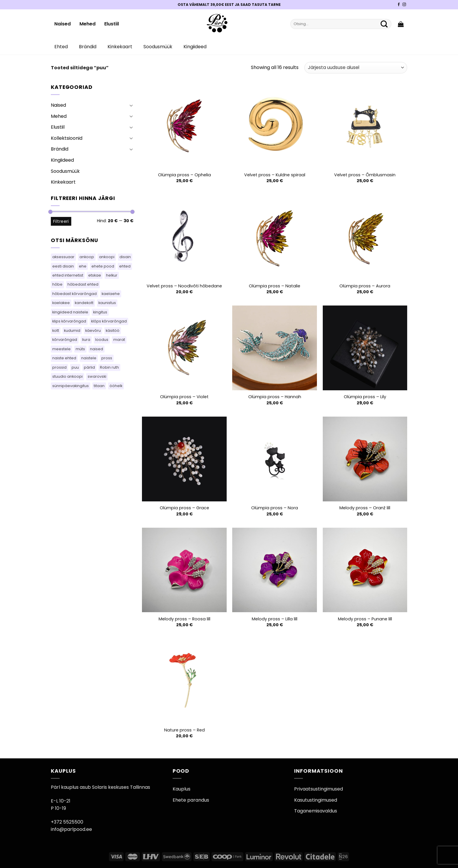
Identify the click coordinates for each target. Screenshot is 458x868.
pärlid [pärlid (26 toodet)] (89, 367)
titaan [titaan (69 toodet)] (99, 386)
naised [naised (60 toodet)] (97, 349)
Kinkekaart (120, 47)
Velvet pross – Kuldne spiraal (275, 175)
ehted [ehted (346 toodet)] (125, 266)
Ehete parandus (191, 800)
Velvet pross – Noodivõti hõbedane (184, 286)
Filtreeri (61, 221)
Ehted (61, 47)
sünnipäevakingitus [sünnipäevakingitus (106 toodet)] (71, 386)
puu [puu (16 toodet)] (75, 367)
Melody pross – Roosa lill (184, 619)
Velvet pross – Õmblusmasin (365, 175)
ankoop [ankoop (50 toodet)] (87, 257)
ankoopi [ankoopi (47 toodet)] (107, 257)
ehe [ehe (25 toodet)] (83, 266)
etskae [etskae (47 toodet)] (95, 275)
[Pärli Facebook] (399, 5)
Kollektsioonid (67, 138)
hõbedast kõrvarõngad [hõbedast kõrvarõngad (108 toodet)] (74, 294)
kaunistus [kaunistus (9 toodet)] (107, 303)
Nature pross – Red (184, 730)
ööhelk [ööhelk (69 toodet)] (116, 386)
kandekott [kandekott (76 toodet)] (84, 303)
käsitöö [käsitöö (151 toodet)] (113, 331)
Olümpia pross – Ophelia (184, 175)
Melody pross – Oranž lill (365, 508)
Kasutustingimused (316, 800)
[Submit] (384, 24)
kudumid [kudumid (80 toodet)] (72, 331)
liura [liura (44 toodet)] (86, 340)
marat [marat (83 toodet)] (119, 340)
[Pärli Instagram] (404, 5)
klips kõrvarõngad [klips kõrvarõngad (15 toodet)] (69, 321)
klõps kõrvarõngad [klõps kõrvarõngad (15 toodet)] (109, 321)
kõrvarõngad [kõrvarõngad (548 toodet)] (65, 340)
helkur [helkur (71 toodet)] (112, 275)
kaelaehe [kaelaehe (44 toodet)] (111, 294)
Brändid (88, 47)
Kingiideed (195, 47)
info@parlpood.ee (71, 829)
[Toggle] (131, 105)
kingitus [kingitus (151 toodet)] (100, 312)
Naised (63, 24)
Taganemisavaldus (316, 811)
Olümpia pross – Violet (184, 397)
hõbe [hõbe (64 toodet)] (57, 284)
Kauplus (182, 789)
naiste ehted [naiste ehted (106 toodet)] (64, 358)
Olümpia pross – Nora (275, 508)
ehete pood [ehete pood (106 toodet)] (103, 266)
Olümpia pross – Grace (184, 508)
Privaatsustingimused (319, 789)
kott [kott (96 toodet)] (56, 331)
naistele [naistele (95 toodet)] (89, 358)
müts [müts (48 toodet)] (80, 349)
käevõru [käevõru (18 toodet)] (93, 331)
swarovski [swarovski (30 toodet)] (97, 376)
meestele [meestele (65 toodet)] (61, 349)
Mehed (87, 24)
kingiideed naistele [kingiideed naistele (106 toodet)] (70, 312)
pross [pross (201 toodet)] (107, 358)
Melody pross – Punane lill (365, 619)
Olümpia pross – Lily (365, 397)
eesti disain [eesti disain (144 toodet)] (63, 266)
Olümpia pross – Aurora (365, 286)
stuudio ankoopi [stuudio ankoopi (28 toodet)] (67, 376)
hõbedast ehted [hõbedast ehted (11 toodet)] (83, 284)
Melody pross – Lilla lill (275, 619)
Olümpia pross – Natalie (275, 286)
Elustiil (112, 24)
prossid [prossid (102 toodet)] (59, 367)
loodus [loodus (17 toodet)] (102, 340)
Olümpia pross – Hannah (275, 397)
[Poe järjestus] (356, 68)
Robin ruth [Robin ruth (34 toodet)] (109, 367)
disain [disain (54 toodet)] (125, 257)
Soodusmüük (158, 47)
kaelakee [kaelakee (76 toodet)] (61, 303)
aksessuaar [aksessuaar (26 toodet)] (63, 257)
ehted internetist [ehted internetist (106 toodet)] (68, 275)
